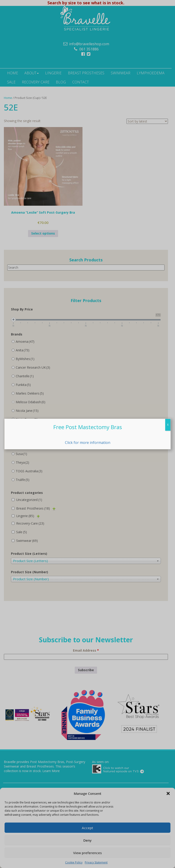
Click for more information (88, 443)
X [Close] (168, 425)
